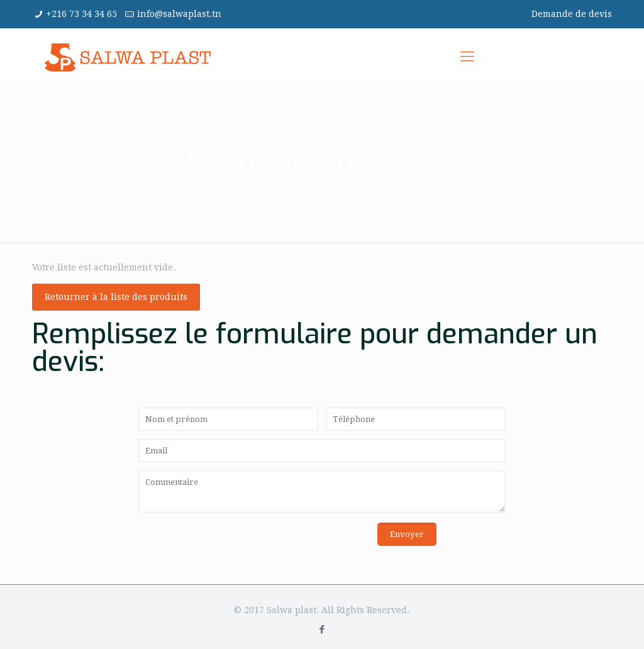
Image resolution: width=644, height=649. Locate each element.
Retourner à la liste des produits (116, 297)
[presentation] (234, 547)
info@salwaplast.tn (179, 14)
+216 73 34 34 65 (81, 14)
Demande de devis (572, 14)
